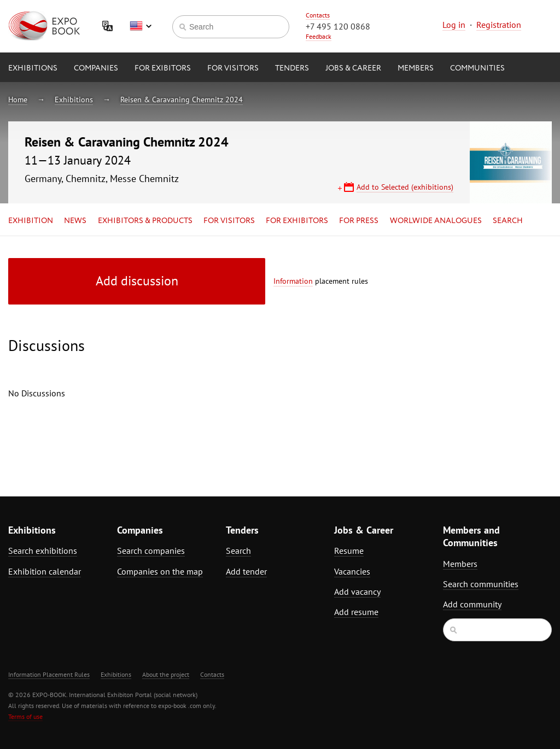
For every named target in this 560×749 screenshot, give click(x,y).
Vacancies (352, 571)
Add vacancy (357, 592)
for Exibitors (163, 68)
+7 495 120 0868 (338, 26)
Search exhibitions (43, 551)
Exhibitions (33, 68)
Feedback (319, 36)
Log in (454, 25)
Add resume (356, 612)
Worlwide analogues (436, 221)
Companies (96, 68)
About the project (166, 674)
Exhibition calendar (45, 571)
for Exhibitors (297, 221)
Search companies (151, 551)
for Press (359, 221)
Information (293, 281)
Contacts (318, 15)
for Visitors (233, 68)
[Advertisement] (485, 354)
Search (508, 221)
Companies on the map (160, 571)
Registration (499, 25)
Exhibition (31, 221)
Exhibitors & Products (145, 221)
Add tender (246, 571)
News (75, 221)
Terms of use (25, 716)
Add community (472, 604)
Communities (477, 68)
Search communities (481, 584)
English (141, 26)
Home (18, 100)
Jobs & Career (353, 68)
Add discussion (137, 281)
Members (416, 68)
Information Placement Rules (49, 674)
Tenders (292, 68)
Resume (349, 551)
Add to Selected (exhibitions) (405, 187)
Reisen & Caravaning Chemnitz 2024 (182, 100)
